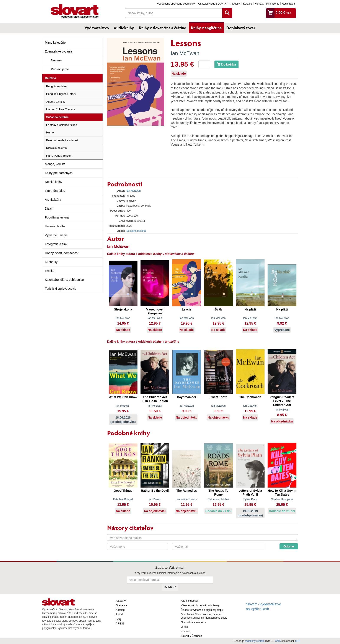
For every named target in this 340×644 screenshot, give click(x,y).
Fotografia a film (56, 244)
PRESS (120, 624)
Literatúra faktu (55, 191)
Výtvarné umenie (56, 235)
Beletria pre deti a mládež (62, 140)
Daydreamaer (187, 397)
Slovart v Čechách (191, 636)
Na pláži (250, 309)
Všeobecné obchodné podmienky (176, 4)
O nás (184, 627)
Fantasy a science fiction (62, 125)
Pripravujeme (60, 69)
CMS (278, 641)
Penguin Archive (56, 86)
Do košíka (226, 64)
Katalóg (248, 4)
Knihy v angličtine (206, 28)
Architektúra (53, 200)
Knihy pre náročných (59, 173)
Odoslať (289, 546)
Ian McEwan (185, 53)
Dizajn (49, 209)
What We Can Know (123, 397)
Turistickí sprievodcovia (61, 289)
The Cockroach (250, 397)
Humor (50, 132)
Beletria (50, 78)
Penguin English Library (61, 94)
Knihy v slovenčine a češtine (162, 28)
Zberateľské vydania (59, 51)
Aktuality (235, 4)
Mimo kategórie (55, 43)
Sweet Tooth (218, 397)
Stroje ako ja (123, 309)
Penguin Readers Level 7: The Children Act (282, 401)
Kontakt (259, 4)
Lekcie (187, 309)
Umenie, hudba (55, 226)
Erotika (50, 271)
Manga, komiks (55, 164)
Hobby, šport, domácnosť (62, 253)
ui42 (298, 641)
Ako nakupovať (190, 601)
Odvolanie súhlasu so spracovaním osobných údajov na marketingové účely (204, 616)
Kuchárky (51, 262)
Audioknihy (124, 28)
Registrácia (288, 4)
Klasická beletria (56, 148)
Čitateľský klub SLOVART (213, 4)
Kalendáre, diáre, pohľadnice (64, 280)
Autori (119, 614)
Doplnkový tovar (241, 28)
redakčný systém (255, 641)
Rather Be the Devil (155, 491)
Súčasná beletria (57, 117)
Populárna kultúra (57, 217)
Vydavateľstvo (97, 28)
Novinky (56, 60)
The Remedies (187, 491)
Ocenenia (121, 605)
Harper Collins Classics (61, 109)
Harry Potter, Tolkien (59, 156)
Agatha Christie (56, 102)
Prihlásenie (273, 4)
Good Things (123, 491)
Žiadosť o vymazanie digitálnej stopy (202, 610)
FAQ (118, 619)
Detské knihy (54, 182)
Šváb (218, 309)
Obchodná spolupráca (194, 622)
